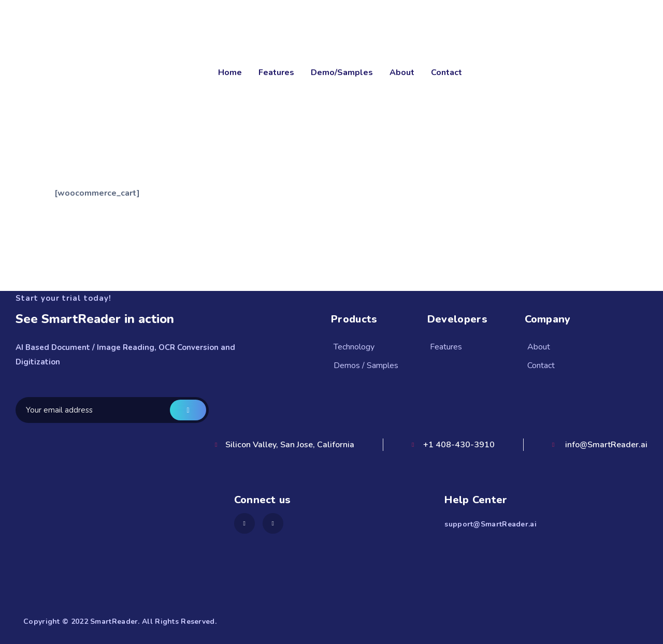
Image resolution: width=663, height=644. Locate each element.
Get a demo (188, 410)
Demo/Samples (342, 72)
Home (230, 72)
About (402, 72)
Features (276, 72)
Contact (446, 72)
